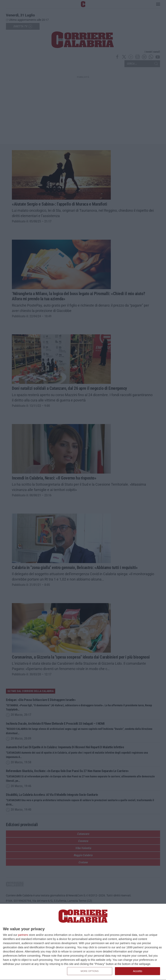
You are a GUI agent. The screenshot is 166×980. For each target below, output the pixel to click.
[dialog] (83, 942)
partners (23, 935)
